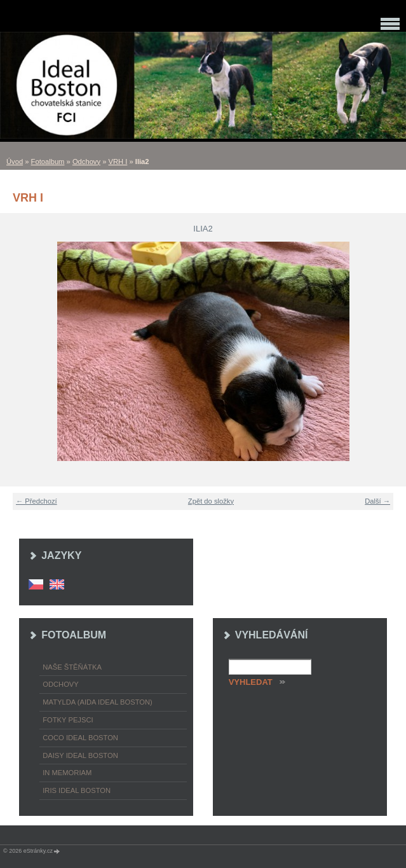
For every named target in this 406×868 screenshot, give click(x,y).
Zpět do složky (211, 501)
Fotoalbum (48, 162)
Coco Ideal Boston (80, 738)
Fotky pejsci (68, 720)
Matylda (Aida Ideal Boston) (98, 702)
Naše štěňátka (72, 667)
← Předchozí (37, 501)
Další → (377, 501)
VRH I (118, 162)
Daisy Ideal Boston (80, 755)
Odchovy (86, 162)
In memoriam (67, 773)
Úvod (15, 162)
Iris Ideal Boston (77, 790)
